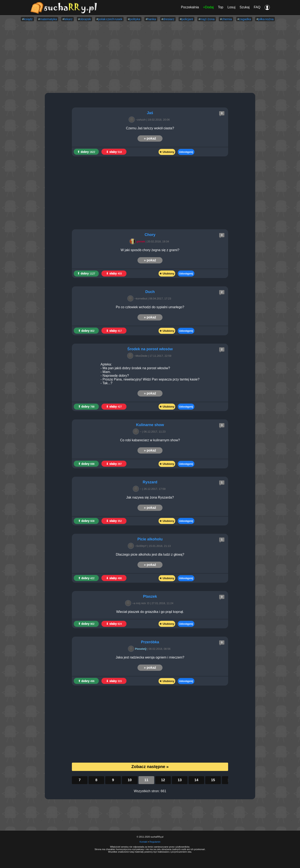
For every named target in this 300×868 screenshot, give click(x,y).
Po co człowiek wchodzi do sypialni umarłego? (150, 307)
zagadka (245, 19)
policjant (187, 19)
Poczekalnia (190, 7)
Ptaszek (150, 596)
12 (163, 780)
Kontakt (143, 842)
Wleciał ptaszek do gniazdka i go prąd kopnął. (150, 612)
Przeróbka (150, 642)
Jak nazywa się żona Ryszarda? (150, 497)
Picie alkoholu (150, 539)
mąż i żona (207, 19)
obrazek (85, 19)
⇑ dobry (86, 152)
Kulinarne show (150, 425)
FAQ (257, 7)
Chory (150, 235)
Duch (150, 292)
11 (146, 780)
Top (221, 7)
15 (213, 780)
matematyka (49, 19)
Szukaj (245, 7)
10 (130, 780)
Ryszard (150, 482)
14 (196, 780)
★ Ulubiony (167, 152)
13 (180, 780)
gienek (138, 241)
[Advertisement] (150, 57)
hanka (152, 19)
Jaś (150, 113)
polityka (135, 19)
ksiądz (28, 19)
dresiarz (169, 19)
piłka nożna (266, 19)
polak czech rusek (110, 19)
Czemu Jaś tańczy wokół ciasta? (150, 128)
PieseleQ (138, 649)
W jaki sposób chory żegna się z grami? (150, 250)
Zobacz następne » (150, 767)
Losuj (231, 7)
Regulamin (155, 842)
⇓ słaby (114, 152)
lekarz (68, 19)
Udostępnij (186, 152)
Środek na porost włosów (150, 349)
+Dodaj (208, 7)
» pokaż (150, 138)
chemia (227, 19)
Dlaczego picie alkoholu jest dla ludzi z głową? (150, 554)
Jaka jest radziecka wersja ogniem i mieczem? (150, 657)
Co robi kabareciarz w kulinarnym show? (150, 440)
